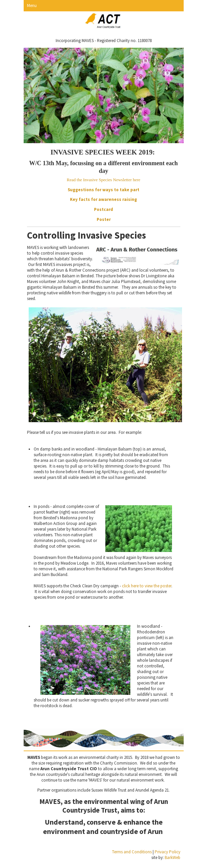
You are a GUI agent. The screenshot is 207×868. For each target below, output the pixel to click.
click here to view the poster (147, 586)
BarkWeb (172, 857)
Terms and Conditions (132, 852)
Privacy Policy (167, 852)
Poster (104, 219)
